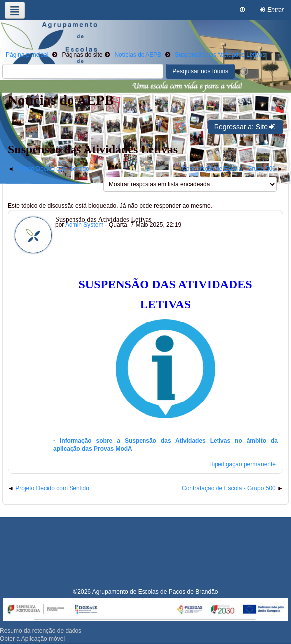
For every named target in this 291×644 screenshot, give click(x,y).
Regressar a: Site (245, 127)
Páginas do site (82, 55)
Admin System (84, 225)
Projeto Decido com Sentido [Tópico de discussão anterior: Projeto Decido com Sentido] (52, 169)
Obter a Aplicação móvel (32, 639)
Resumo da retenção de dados (41, 631)
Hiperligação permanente (242, 464)
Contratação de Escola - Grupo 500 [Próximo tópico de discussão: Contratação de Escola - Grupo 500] (229, 169)
